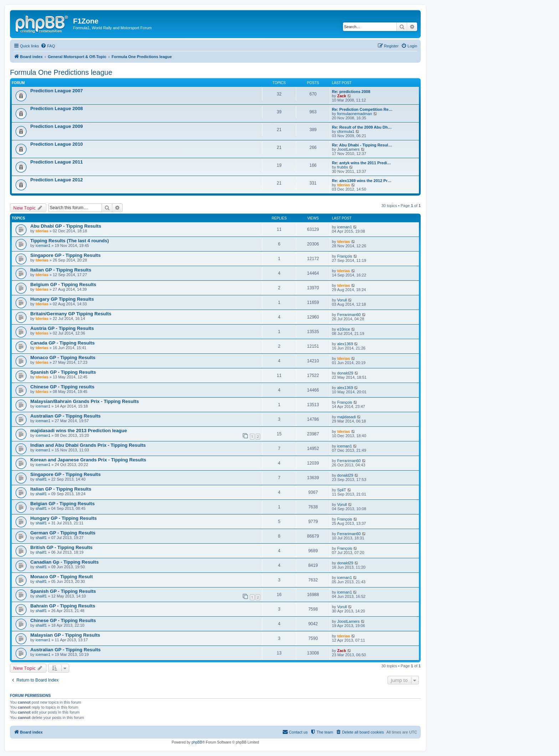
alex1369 (345, 344)
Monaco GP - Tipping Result (61, 577)
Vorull (342, 300)
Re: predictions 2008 (351, 92)
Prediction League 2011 (57, 162)
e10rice (344, 329)
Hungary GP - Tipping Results (63, 518)
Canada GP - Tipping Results (63, 343)
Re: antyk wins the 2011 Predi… (361, 163)
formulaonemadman (355, 114)
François (345, 256)
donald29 (345, 373)
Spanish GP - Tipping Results (63, 372)
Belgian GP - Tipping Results (63, 504)
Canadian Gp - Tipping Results (65, 562)
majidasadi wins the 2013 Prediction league (79, 431)
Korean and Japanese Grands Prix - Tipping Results (88, 460)
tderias (344, 185)
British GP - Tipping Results (61, 547)
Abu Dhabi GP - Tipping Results (66, 226)
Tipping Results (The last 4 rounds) (70, 241)
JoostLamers (348, 149)
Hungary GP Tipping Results (62, 299)
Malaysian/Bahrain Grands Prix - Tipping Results (85, 401)
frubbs (343, 167)
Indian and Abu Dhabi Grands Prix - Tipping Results (88, 445)
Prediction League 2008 (57, 108)
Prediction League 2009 (57, 126)
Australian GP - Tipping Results (65, 416)
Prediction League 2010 (57, 144)
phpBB (197, 742)
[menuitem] (48, 46)
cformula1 (346, 131)
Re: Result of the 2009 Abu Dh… (362, 127)
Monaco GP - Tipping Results (63, 358)
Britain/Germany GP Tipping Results (71, 314)
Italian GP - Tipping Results (61, 270)
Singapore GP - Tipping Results (65, 255)
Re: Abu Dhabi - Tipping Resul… (362, 145)
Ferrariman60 (349, 315)
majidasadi (347, 417)
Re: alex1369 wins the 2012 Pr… (362, 181)
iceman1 (345, 227)
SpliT (342, 490)
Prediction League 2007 (57, 91)
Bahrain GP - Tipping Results (63, 606)
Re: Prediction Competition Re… (362, 109)
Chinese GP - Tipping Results (63, 620)
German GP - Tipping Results (63, 533)
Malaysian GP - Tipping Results (65, 635)
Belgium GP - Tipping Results (63, 284)
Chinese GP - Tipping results (62, 387)
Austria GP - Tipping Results (62, 328)
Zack (342, 96)
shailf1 (41, 479)
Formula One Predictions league (61, 72)
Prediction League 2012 (57, 180)
